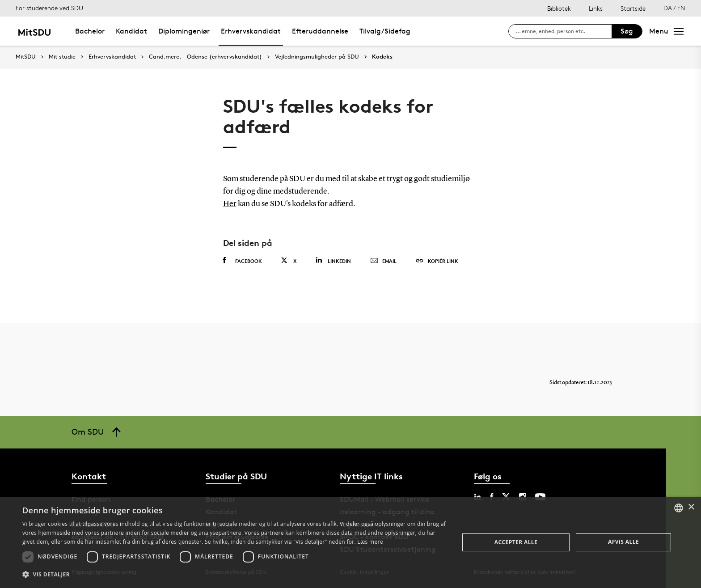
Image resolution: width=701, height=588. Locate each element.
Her (230, 204)
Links (596, 8)
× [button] (691, 507)
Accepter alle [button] (516, 542)
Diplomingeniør (184, 31)
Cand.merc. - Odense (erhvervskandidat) (205, 57)
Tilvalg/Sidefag (385, 31)
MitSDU (26, 57)
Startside (633, 8)
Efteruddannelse (320, 31)
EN (681, 8)
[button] (234, 575)
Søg (627, 31)
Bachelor (90, 31)
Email (383, 261)
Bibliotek (559, 8)
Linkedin (333, 260)
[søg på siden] (564, 31)
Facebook (243, 261)
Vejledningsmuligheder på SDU (317, 57)
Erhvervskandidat (251, 31)
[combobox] (679, 508)
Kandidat (131, 31)
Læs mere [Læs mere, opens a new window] (370, 542)
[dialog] (350, 542)
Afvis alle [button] (623, 542)
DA (668, 8)
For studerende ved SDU (49, 8)
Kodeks (382, 57)
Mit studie (62, 57)
